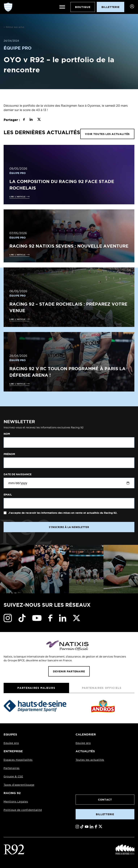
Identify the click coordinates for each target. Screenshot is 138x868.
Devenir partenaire (69, 671)
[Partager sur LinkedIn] (31, 120)
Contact (105, 800)
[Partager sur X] (39, 120)
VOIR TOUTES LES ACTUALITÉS (107, 134)
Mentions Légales (16, 802)
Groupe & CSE (13, 777)
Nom (7, 434)
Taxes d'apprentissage (19, 785)
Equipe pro (11, 743)
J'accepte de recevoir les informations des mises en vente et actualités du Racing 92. (62, 513)
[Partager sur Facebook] (24, 120)
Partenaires (12, 768)
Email (8, 495)
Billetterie (105, 814)
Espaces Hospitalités (18, 760)
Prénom (9, 454)
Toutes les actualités (90, 760)
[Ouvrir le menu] (62, 7)
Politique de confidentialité (23, 810)
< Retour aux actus (14, 27)
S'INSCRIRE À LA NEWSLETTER (69, 527)
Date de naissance (18, 474)
